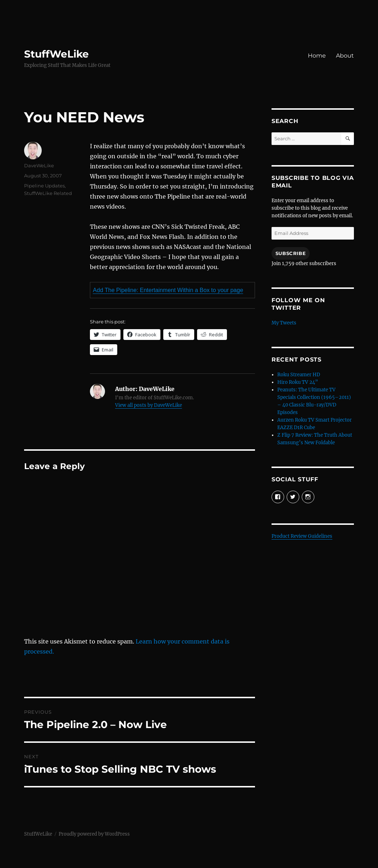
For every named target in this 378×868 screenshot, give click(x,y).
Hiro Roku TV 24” (298, 382)
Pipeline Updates (44, 186)
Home (317, 56)
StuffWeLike (56, 54)
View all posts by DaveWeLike (149, 405)
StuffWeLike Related (48, 193)
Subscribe (291, 253)
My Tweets (284, 323)
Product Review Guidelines (302, 536)
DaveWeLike (39, 165)
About (345, 56)
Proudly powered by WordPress (94, 834)
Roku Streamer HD (299, 375)
